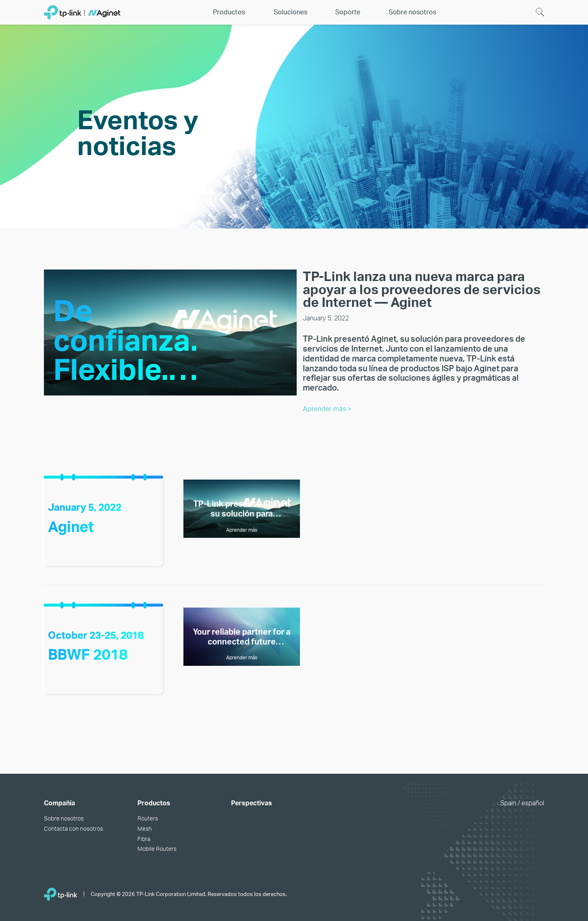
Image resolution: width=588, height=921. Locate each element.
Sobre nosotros (64, 818)
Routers (148, 818)
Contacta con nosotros (73, 828)
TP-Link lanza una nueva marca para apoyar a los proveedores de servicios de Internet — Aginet (422, 289)
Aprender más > (327, 409)
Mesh (145, 828)
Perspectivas (252, 803)
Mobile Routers (157, 849)
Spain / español (522, 803)
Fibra (144, 839)
